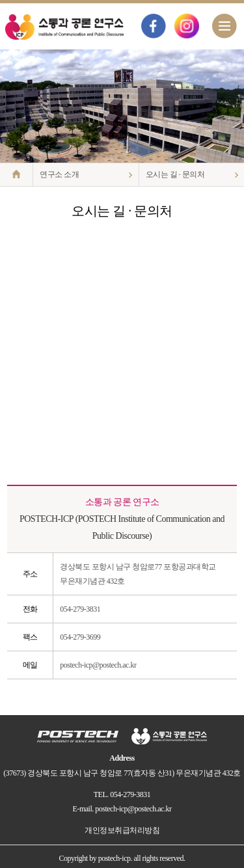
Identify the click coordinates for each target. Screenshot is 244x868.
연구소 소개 (59, 174)
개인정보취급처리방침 (122, 830)
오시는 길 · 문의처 (175, 174)
